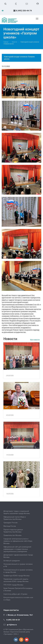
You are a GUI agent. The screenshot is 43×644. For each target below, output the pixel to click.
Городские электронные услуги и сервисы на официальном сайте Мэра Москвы (18, 541)
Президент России (10, 523)
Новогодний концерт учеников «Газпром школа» (19, 58)
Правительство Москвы (12, 535)
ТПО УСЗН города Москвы (13, 585)
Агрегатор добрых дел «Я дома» (15, 594)
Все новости (35, 340)
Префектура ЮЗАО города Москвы (17, 576)
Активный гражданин (12, 561)
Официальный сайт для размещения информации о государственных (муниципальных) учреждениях (17, 549)
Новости (15, 42)
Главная (6, 42)
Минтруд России (10, 526)
